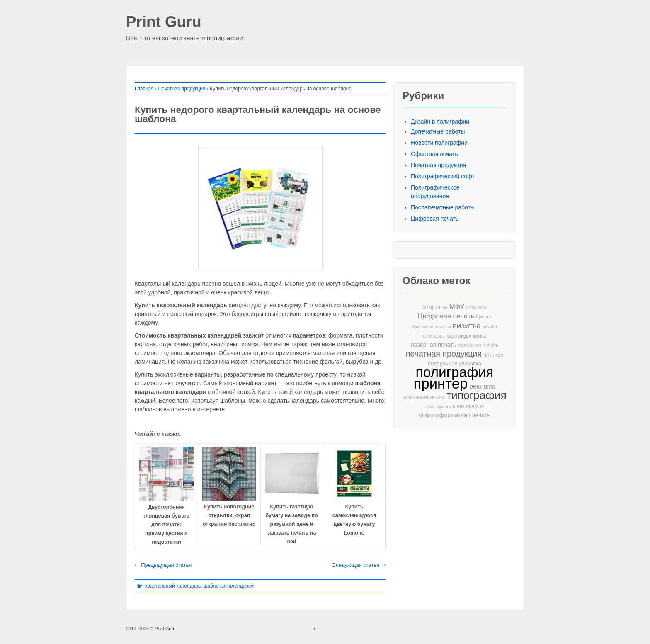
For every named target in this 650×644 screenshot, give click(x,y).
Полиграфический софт (443, 176)
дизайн (490, 327)
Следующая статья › (359, 565)
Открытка (476, 307)
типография (477, 395)
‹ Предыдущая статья (163, 565)
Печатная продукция (182, 89)
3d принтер (435, 307)
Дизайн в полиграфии (440, 122)
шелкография (468, 406)
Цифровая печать (435, 219)
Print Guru (164, 22)
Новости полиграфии (439, 143)
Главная (144, 89)
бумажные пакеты (431, 327)
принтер (441, 384)
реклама (482, 386)
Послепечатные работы (443, 207)
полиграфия (455, 372)
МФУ (457, 307)
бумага (484, 317)
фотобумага (438, 406)
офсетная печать (478, 345)
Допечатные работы (438, 131)
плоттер (493, 355)
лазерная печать (433, 345)
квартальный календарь (173, 586)
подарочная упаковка (455, 363)
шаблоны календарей (229, 586)
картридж (459, 336)
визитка (467, 326)
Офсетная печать (434, 154)
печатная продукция (444, 354)
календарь (434, 336)
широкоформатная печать (455, 415)
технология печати (424, 397)
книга (480, 336)
